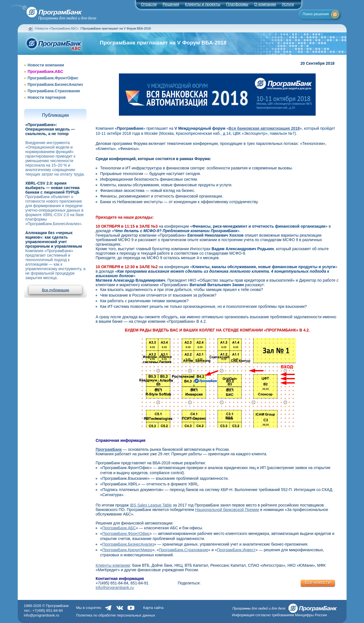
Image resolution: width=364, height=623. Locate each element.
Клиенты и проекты (203, 4)
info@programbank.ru (115, 588)
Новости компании (46, 65)
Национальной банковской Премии (227, 510)
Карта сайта (153, 608)
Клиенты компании (113, 565)
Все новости (318, 582)
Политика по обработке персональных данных (116, 615)
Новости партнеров (47, 97)
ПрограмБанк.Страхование (54, 91)
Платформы (237, 4)
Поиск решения (316, 14)
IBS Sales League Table (151, 505)
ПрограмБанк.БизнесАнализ (55, 84)
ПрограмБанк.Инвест (236, 550)
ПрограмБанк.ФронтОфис (53, 78)
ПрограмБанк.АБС (45, 71)
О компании (265, 4)
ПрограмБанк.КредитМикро (127, 550)
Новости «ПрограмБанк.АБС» (57, 28)
